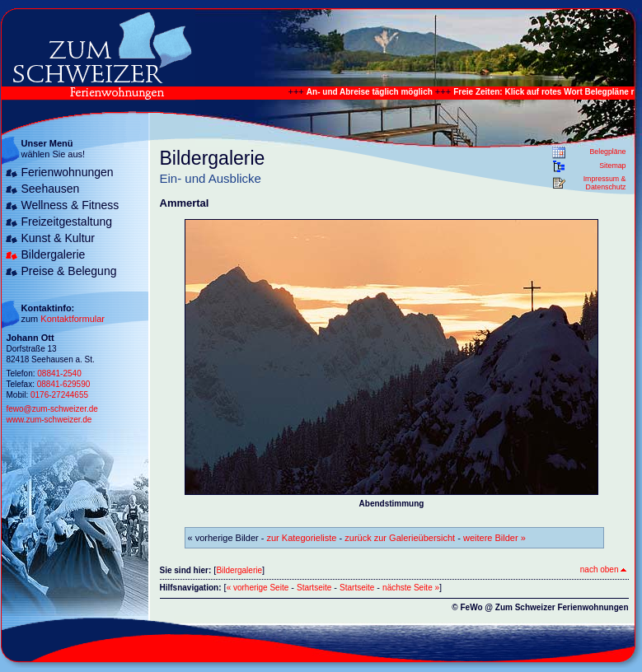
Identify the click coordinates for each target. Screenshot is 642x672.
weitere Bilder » (494, 538)
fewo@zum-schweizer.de (52, 409)
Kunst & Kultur (59, 238)
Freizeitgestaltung (67, 222)
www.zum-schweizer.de (49, 420)
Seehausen (51, 189)
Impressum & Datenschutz (605, 183)
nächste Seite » (411, 588)
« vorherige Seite (258, 588)
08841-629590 (64, 384)
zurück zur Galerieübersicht (400, 538)
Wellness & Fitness (70, 205)
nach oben (603, 569)
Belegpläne (607, 152)
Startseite (314, 588)
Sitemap (612, 166)
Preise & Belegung (69, 271)
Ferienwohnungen (68, 172)
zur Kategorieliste (302, 538)
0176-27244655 (59, 395)
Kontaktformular (73, 319)
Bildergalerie (54, 254)
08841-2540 (59, 373)
